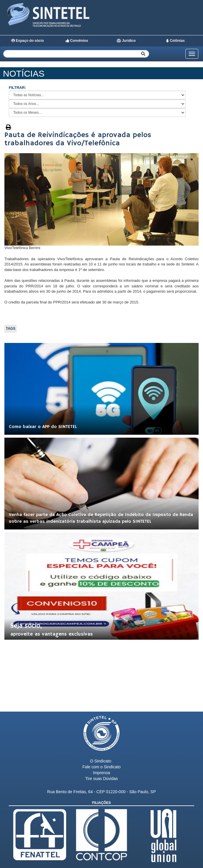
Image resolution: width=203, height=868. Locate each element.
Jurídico (126, 41)
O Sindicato (100, 761)
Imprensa (101, 773)
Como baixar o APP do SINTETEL (43, 427)
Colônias (175, 41)
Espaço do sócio (28, 41)
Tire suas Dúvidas (102, 779)
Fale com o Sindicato (101, 767)
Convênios (77, 41)
